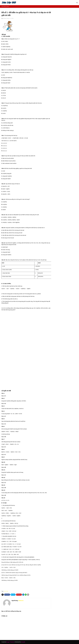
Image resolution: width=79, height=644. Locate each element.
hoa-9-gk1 (6, 591)
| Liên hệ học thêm (5, 6)
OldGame (5, 18)
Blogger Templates (10, 642)
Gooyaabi (23, 642)
